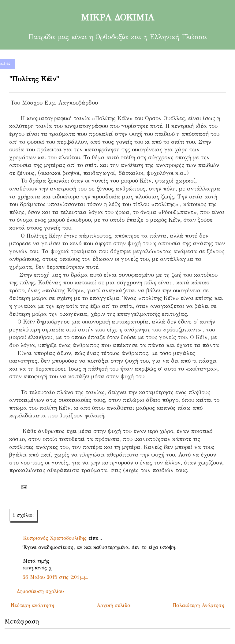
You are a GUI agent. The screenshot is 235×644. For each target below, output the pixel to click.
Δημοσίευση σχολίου (40, 591)
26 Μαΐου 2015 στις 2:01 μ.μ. (56, 577)
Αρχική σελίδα (114, 605)
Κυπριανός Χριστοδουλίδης (55, 538)
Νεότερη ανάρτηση (32, 605)
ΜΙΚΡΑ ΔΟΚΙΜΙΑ (117, 17)
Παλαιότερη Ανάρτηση (199, 605)
